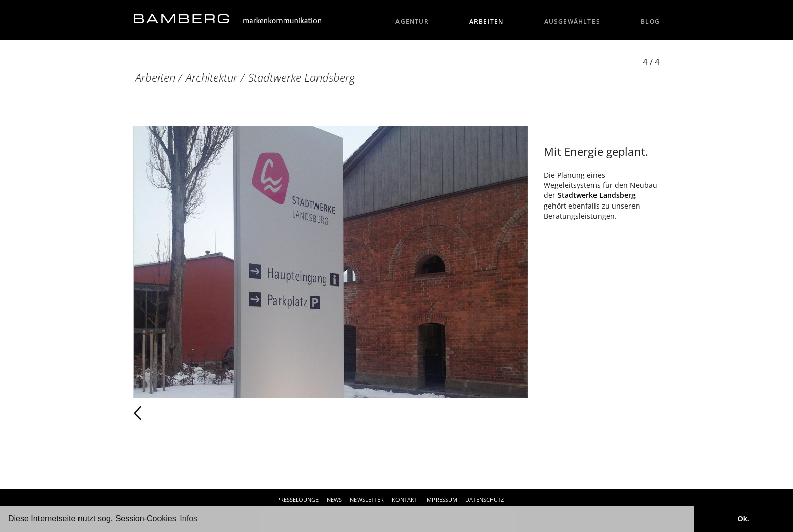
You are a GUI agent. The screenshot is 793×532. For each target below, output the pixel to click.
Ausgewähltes (572, 22)
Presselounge (298, 499)
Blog (650, 22)
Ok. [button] (743, 519)
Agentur (412, 22)
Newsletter (367, 499)
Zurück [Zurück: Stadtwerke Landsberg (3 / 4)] (160, 413)
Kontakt (405, 499)
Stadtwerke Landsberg (302, 78)
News (334, 499)
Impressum (441, 499)
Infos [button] (189, 519)
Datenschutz (485, 499)
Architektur (212, 78)
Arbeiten (487, 22)
